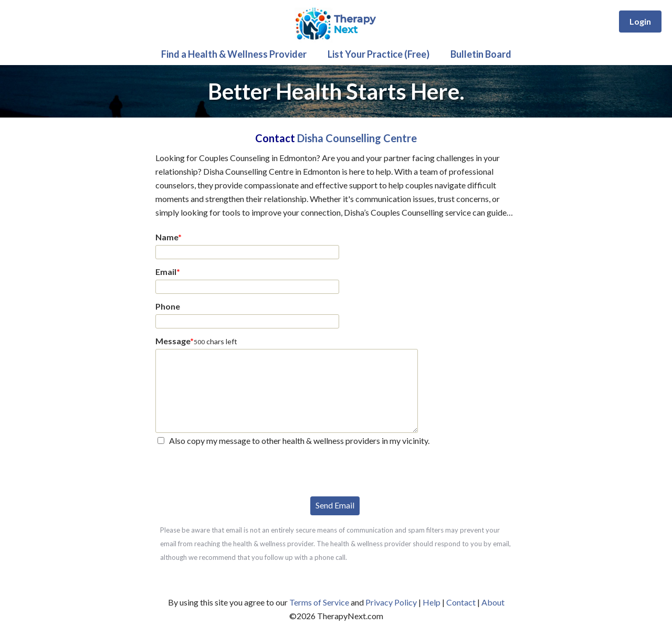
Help (432, 602)
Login (640, 21)
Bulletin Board (481, 54)
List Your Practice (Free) (379, 54)
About (493, 602)
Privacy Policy (391, 602)
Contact (461, 602)
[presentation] (235, 470)
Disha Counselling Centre (357, 138)
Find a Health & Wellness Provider (234, 54)
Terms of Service (319, 602)
